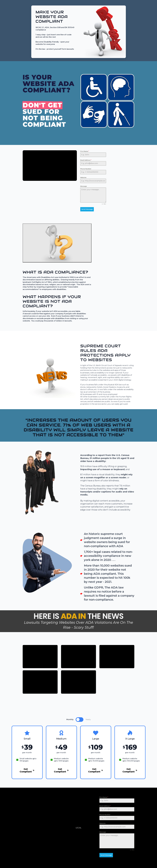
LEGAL (78, 828)
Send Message (87, 209)
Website (83, 178)
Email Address (86, 160)
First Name (85, 151)
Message (84, 186)
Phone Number (86, 169)
